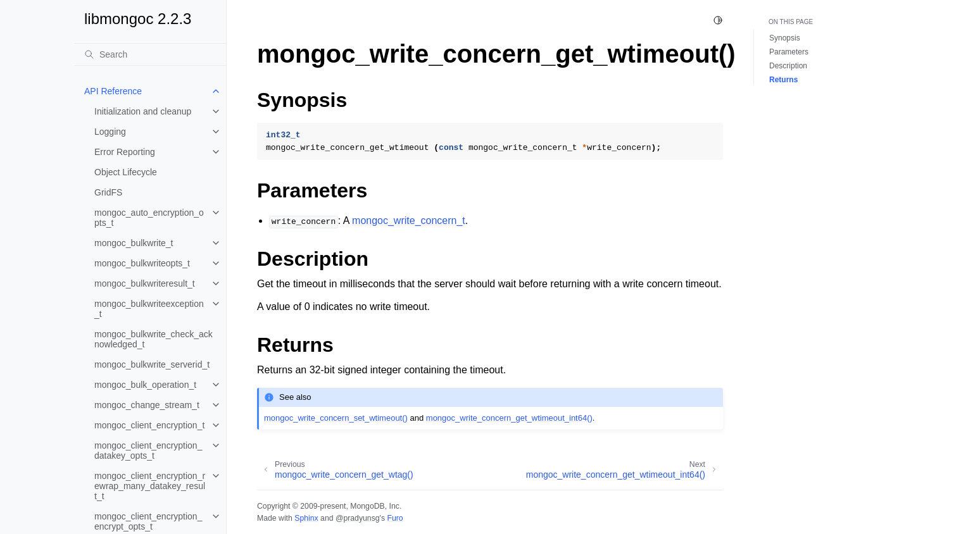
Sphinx (306, 518)
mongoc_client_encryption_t (149, 425)
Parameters (789, 52)
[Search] (150, 54)
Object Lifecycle (126, 172)
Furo (395, 518)
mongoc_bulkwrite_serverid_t (152, 364)
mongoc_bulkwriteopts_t (142, 263)
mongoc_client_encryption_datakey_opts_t (148, 450)
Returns (783, 80)
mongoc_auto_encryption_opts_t (149, 218)
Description (788, 66)
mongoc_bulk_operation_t (145, 385)
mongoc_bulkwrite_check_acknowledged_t (154, 339)
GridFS (108, 192)
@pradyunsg (358, 518)
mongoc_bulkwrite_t (134, 243)
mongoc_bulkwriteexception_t (149, 309)
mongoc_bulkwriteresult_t (145, 283)
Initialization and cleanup (143, 111)
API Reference (113, 91)
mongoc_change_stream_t (147, 405)
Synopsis (785, 38)
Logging (110, 132)
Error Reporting (125, 152)
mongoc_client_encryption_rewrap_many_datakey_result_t (150, 486)
